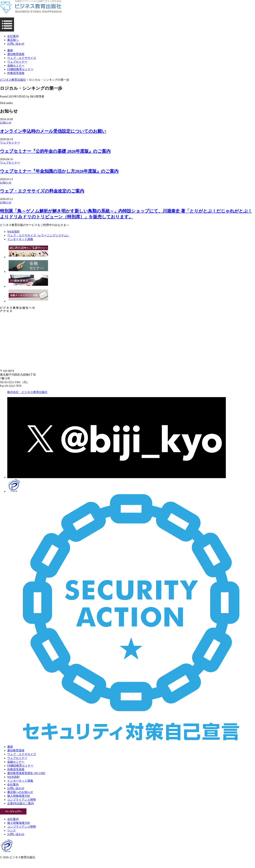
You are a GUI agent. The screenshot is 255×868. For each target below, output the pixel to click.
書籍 (10, 50)
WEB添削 (13, 777)
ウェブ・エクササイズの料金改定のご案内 (42, 191)
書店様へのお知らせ (20, 792)
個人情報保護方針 (19, 796)
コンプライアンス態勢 (22, 800)
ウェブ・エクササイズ (22, 58)
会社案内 (13, 36)
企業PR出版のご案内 (21, 803)
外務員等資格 (16, 73)
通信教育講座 (16, 54)
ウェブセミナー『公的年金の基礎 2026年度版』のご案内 (55, 151)
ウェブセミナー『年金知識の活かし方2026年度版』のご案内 (59, 171)
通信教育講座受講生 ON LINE (26, 773)
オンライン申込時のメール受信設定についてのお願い (53, 131)
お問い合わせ (16, 44)
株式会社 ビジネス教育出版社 (27, 392)
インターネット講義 (20, 781)
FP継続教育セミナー (20, 69)
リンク (12, 830)
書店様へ (13, 40)
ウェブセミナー (17, 62)
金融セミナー (16, 65)
